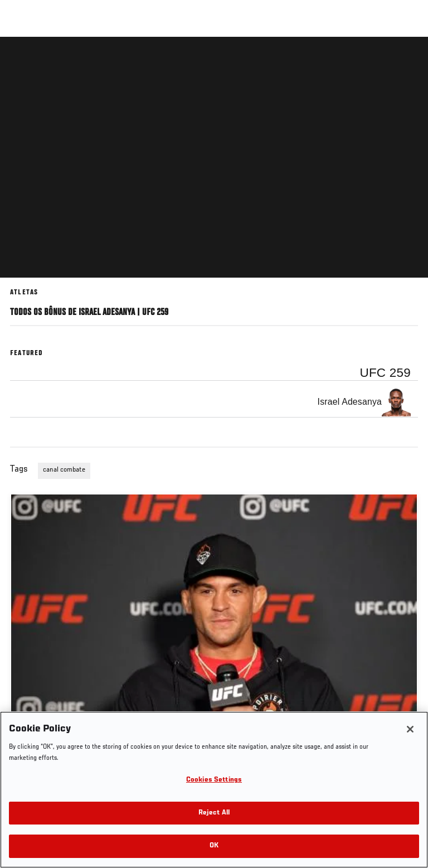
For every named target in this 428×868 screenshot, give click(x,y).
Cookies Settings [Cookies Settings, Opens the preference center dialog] (214, 780)
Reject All (214, 813)
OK (214, 846)
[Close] (410, 729)
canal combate (64, 470)
